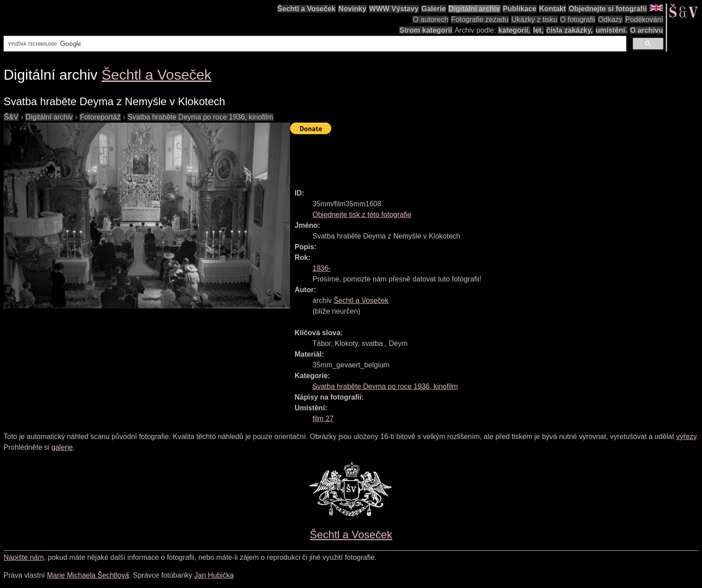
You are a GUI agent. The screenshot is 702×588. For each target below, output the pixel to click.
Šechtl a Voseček (307, 9)
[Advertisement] (453, 158)
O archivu (646, 30)
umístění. (612, 30)
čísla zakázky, (569, 30)
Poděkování (644, 19)
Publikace (520, 9)
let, (538, 30)
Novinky (352, 9)
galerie (62, 447)
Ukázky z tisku (534, 19)
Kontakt (552, 9)
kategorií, (514, 30)
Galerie (433, 9)
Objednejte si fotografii (608, 9)
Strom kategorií (426, 30)
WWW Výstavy (394, 9)
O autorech (430, 19)
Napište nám (24, 557)
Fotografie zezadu (480, 19)
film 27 (323, 419)
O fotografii (578, 19)
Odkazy (610, 19)
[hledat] (314, 44)
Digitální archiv (474, 9)
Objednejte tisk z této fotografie (362, 215)
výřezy (686, 437)
